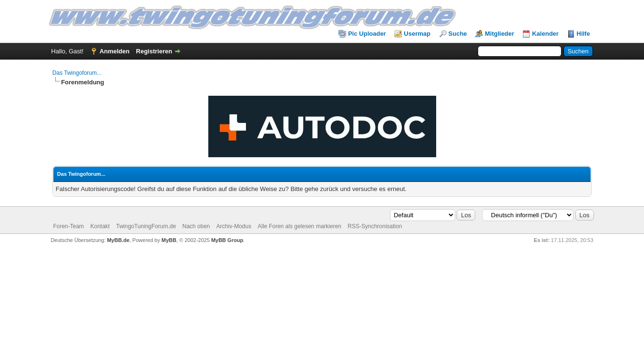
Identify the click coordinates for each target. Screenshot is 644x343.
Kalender (545, 34)
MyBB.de (118, 240)
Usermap (417, 34)
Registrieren (154, 51)
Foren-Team (68, 226)
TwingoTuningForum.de (146, 226)
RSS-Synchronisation (375, 226)
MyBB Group (227, 240)
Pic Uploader (367, 34)
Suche (458, 34)
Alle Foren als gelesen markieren (300, 226)
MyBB (169, 240)
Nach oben (196, 226)
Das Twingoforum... (77, 73)
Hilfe (583, 34)
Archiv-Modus (234, 226)
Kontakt (100, 226)
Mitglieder (499, 34)
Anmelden (115, 51)
